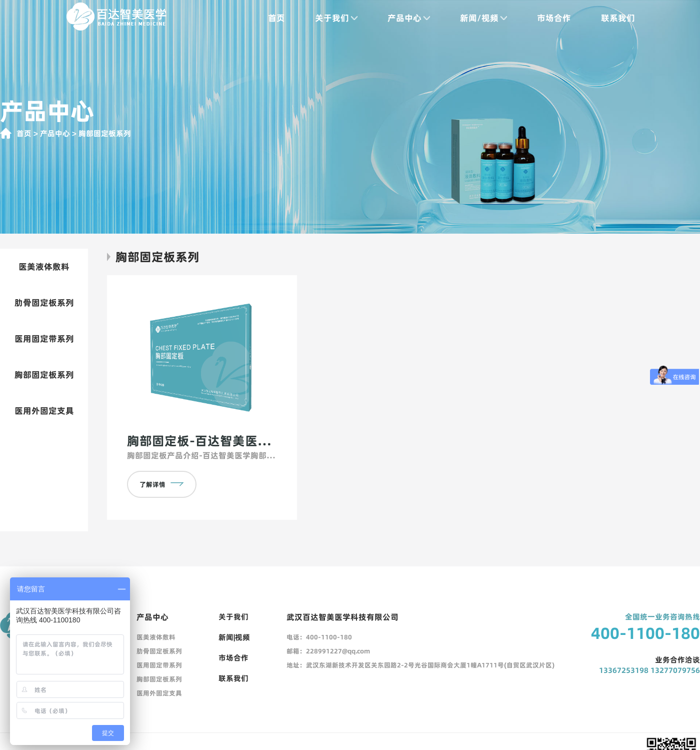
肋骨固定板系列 (44, 303)
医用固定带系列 (44, 339)
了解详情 (162, 484)
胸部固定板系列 (44, 375)
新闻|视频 (234, 637)
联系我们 (618, 18)
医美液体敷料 (44, 267)
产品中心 (409, 18)
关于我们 (336, 18)
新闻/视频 (483, 18)
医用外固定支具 (44, 411)
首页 (276, 18)
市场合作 (554, 18)
